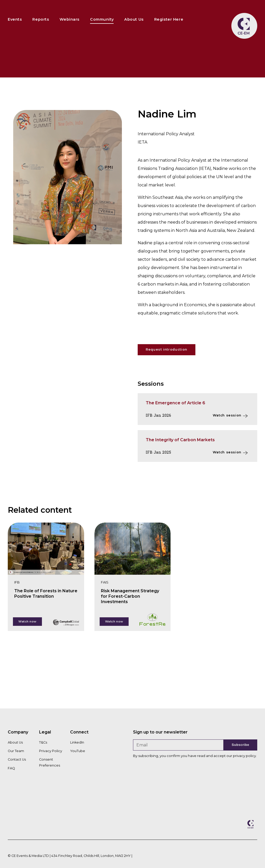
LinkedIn (77, 742)
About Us (134, 19)
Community (102, 19)
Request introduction (167, 349)
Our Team (16, 751)
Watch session (227, 415)
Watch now (27, 621)
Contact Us (17, 759)
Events (15, 19)
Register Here (169, 19)
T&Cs (43, 742)
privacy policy (244, 756)
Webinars (69, 19)
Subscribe (240, 745)
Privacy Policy (51, 751)
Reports (41, 19)
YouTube (78, 751)
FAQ (11, 768)
